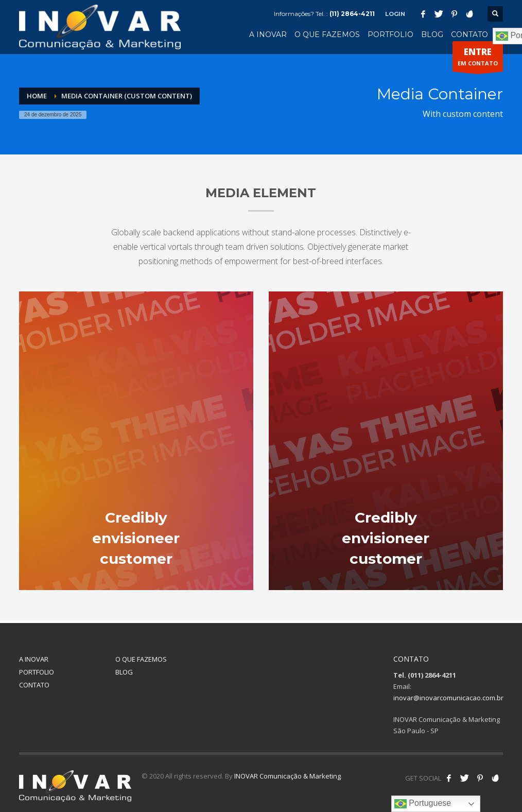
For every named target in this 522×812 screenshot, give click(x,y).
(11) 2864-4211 (352, 14)
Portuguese (423, 804)
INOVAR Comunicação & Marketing (288, 776)
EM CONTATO (478, 59)
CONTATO (34, 685)
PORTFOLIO (37, 672)
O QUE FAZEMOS (141, 659)
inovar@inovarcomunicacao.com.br (448, 698)
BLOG (124, 672)
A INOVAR (34, 659)
